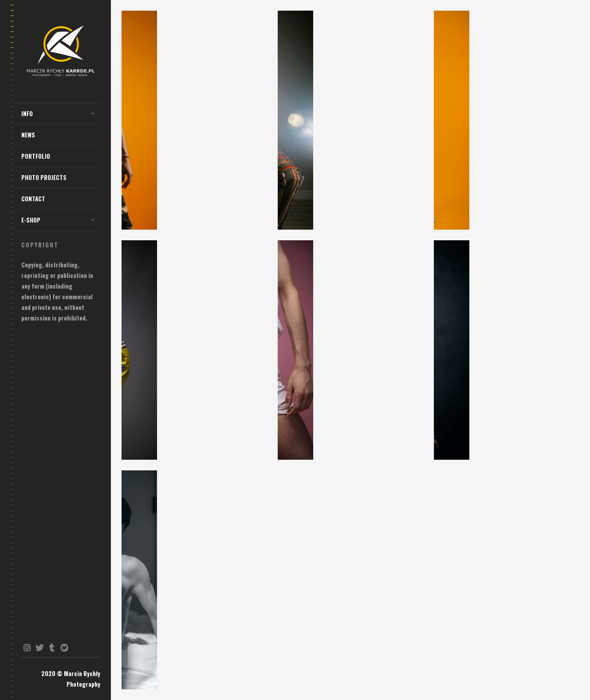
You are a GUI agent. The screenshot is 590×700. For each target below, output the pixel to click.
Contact (33, 199)
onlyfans (64, 648)
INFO (27, 113)
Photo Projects (44, 177)
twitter (39, 648)
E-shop (31, 220)
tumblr (52, 648)
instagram (27, 648)
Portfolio (36, 156)
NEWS (28, 135)
